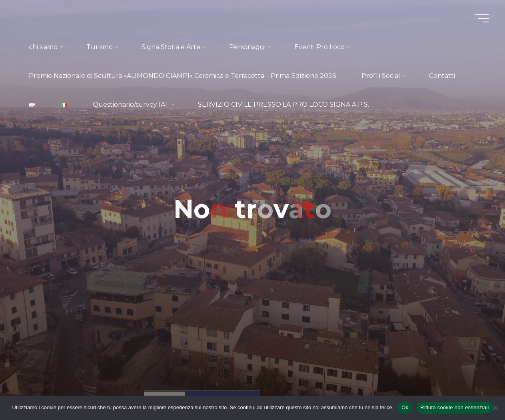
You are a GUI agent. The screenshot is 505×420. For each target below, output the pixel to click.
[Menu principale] (482, 18)
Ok (405, 407)
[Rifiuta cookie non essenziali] (495, 408)
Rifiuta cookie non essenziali (454, 407)
